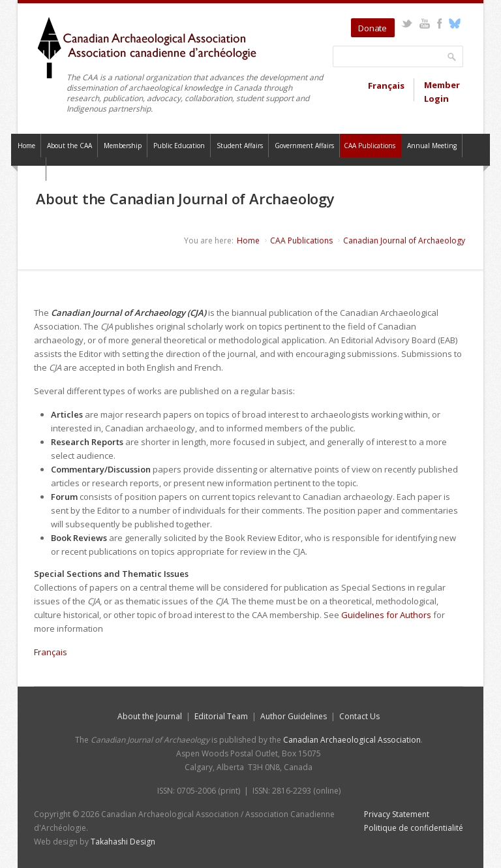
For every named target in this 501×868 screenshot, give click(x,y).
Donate (372, 28)
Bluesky (454, 23)
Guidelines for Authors (386, 615)
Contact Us (359, 716)
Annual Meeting (432, 146)
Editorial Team (221, 716)
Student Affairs (240, 146)
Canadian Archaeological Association (352, 740)
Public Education (179, 146)
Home (26, 146)
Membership (123, 146)
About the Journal (150, 716)
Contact (29, 169)
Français (386, 85)
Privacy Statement (397, 814)
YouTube (424, 23)
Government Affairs (304, 146)
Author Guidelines (294, 716)
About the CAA (69, 146)
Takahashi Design (123, 842)
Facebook (439, 23)
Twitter (407, 23)
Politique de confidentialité (414, 828)
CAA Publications (370, 146)
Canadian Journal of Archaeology (404, 240)
